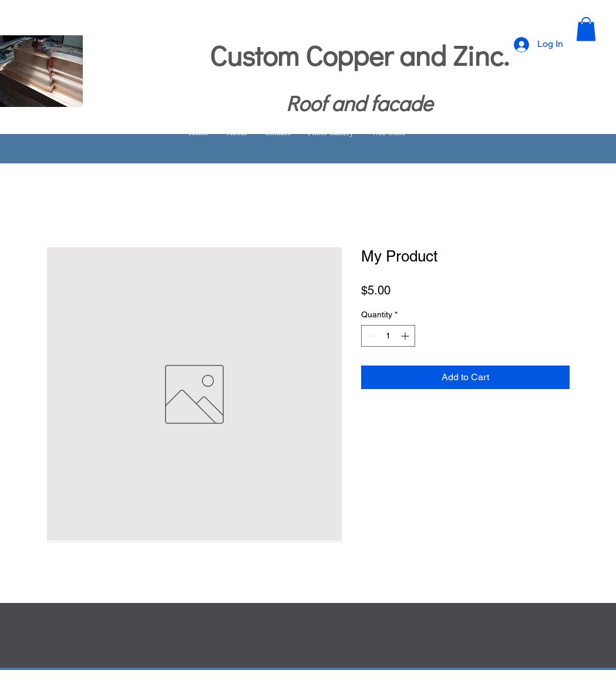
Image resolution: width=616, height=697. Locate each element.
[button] (586, 29)
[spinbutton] (388, 336)
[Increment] (406, 336)
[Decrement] (370, 336)
